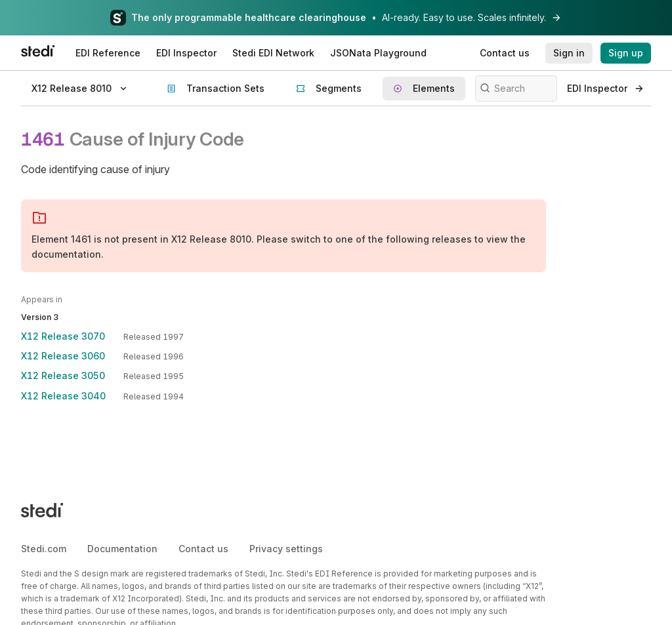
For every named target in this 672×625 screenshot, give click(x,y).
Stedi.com (44, 549)
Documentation (122, 549)
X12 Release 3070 (63, 336)
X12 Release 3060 (63, 356)
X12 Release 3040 (63, 396)
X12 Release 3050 (63, 375)
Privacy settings (286, 549)
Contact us (203, 549)
